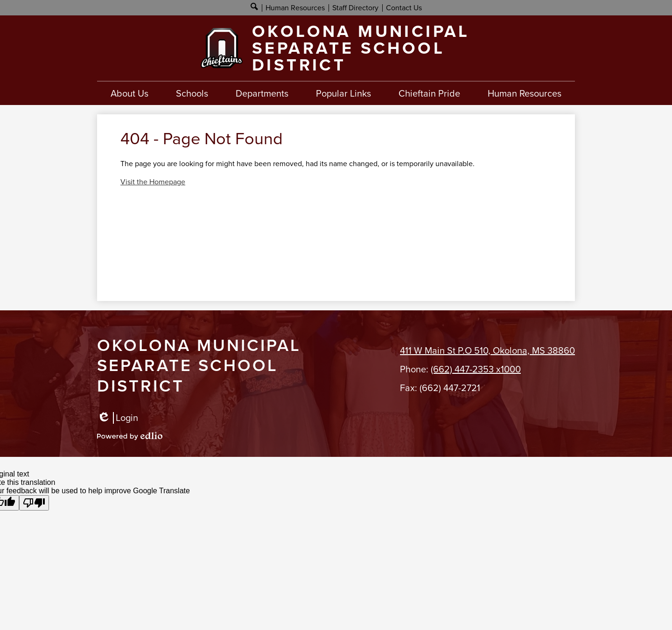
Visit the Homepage (153, 182)
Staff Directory (355, 8)
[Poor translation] (34, 503)
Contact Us (404, 8)
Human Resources (295, 8)
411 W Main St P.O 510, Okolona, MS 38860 (487, 350)
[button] (129, 93)
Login (118, 418)
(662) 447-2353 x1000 (476, 369)
